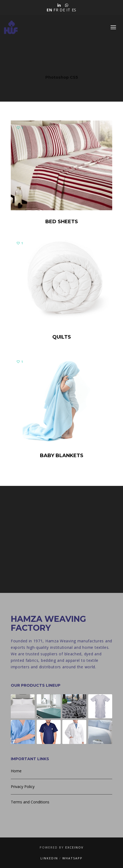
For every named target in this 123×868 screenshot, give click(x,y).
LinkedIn (49, 858)
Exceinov (74, 847)
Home (16, 771)
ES (74, 10)
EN (49, 10)
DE (62, 10)
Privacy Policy (23, 787)
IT (68, 10)
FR (56, 10)
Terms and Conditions (30, 802)
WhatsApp (72, 858)
